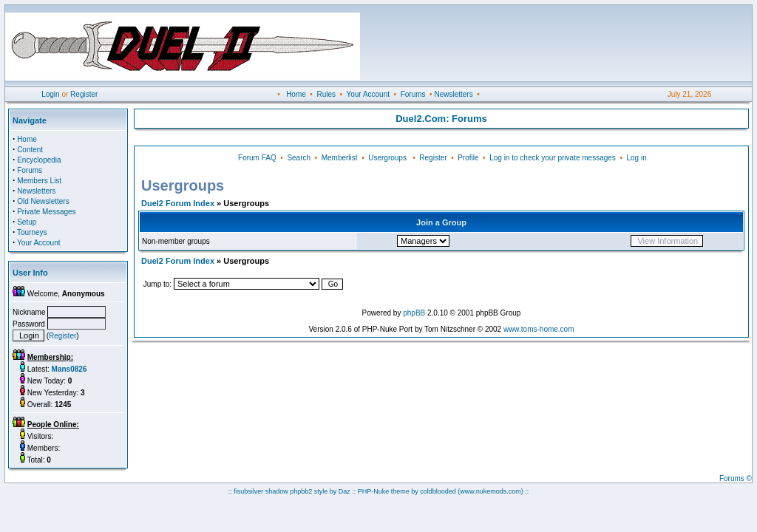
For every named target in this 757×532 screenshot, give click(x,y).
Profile (468, 158)
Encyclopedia (39, 160)
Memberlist (340, 158)
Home (296, 94)
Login (50, 94)
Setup (27, 222)
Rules (326, 94)
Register (84, 94)
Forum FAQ (257, 158)
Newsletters (453, 94)
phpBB (414, 313)
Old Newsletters (43, 201)
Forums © (736, 478)
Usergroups (387, 158)
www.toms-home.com (539, 329)
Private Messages (46, 212)
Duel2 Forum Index (178, 203)
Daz (344, 491)
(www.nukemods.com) (490, 491)
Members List (39, 181)
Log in (636, 158)
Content (30, 150)
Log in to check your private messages (553, 158)
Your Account (368, 94)
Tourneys (32, 232)
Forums (413, 94)
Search (299, 158)
